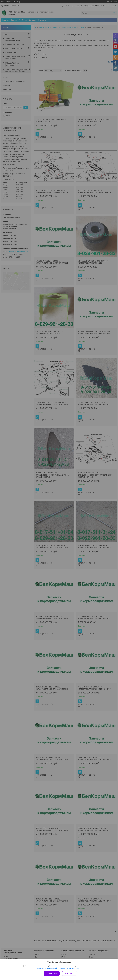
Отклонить (69, 973)
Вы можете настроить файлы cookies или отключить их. (58, 968)
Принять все (52, 973)
